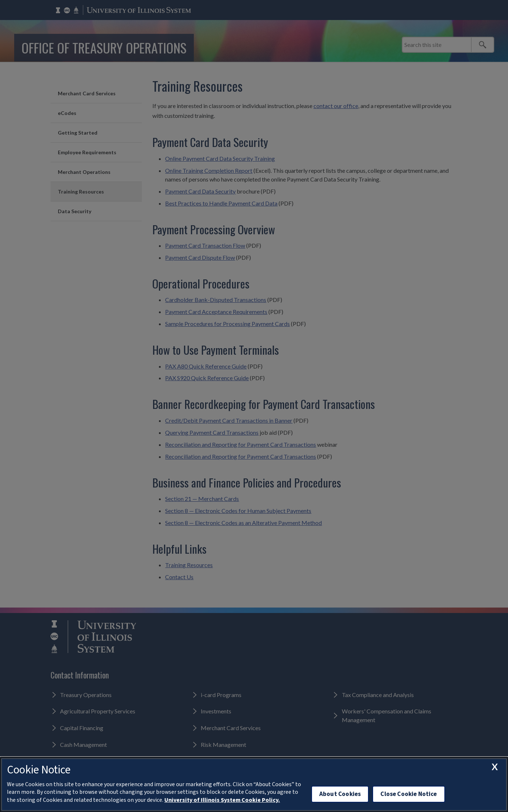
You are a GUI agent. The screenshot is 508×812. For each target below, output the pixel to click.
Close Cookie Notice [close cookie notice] (409, 794)
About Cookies (340, 794)
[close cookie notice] (495, 767)
